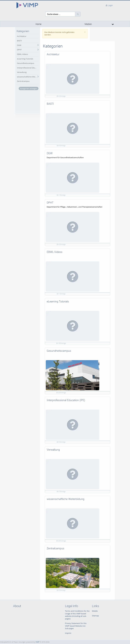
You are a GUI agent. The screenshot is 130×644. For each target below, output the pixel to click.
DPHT (19, 50)
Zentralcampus (23, 81)
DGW (19, 45)
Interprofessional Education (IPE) (28, 68)
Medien (88, 24)
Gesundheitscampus (26, 63)
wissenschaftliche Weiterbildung (28, 77)
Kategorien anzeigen (28, 88)
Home (38, 24)
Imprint (68, 633)
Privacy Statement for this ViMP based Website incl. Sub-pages (76, 626)
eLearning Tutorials (25, 59)
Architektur (22, 36)
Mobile (95, 611)
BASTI (19, 41)
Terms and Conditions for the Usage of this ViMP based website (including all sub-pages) (77, 615)
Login (110, 5)
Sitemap (95, 616)
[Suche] (78, 14)
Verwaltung (22, 72)
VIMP (37, 642)
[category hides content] (37, 45)
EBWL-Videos (22, 54)
